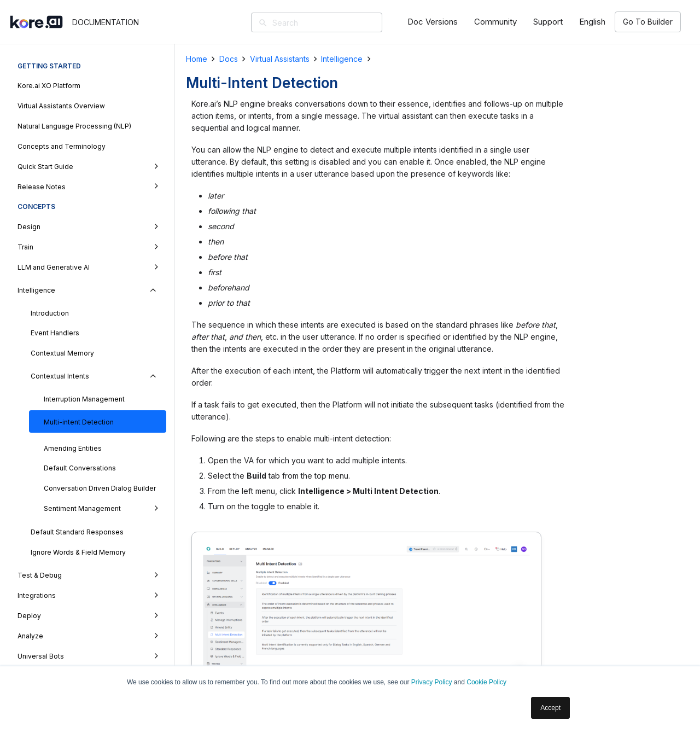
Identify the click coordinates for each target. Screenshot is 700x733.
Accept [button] (550, 708)
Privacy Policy (432, 682)
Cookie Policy (486, 682)
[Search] (332, 22)
